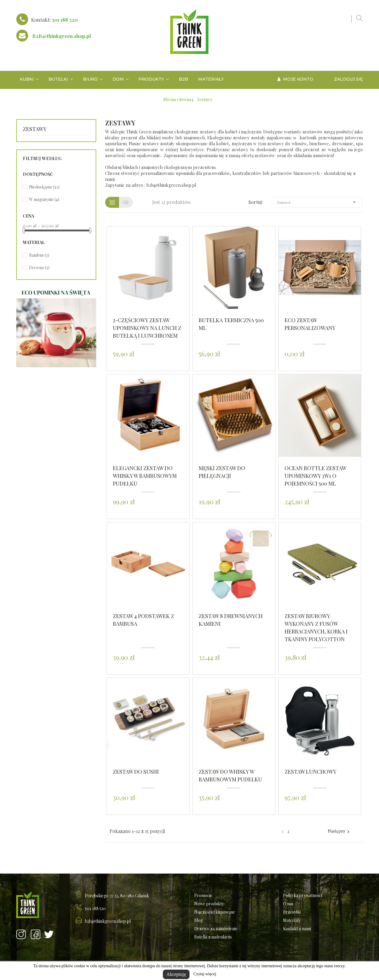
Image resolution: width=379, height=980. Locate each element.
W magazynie (44, 199)
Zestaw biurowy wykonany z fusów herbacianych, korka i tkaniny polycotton (316, 628)
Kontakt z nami (297, 929)
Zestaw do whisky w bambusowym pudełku (230, 775)
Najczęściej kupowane (215, 912)
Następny (339, 831)
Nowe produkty (209, 904)
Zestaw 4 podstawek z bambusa (143, 620)
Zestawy (35, 129)
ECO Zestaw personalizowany (310, 324)
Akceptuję (176, 974)
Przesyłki (292, 912)
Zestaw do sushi (136, 772)
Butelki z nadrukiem (213, 937)
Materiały (292, 920)
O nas (288, 904)
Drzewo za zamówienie (216, 929)
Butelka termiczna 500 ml (231, 324)
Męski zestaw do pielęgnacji (222, 472)
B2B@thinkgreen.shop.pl (62, 36)
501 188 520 (65, 20)
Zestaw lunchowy (310, 772)
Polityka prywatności (303, 895)
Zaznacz (317, 202)
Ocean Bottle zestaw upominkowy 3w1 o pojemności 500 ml (315, 476)
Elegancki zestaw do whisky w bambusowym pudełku (145, 476)
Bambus (39, 255)
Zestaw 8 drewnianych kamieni (231, 620)
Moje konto (295, 79)
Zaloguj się (348, 79)
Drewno (39, 268)
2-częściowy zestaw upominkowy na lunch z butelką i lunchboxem (147, 328)
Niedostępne (44, 187)
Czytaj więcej (205, 974)
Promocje (203, 895)
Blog (199, 920)
